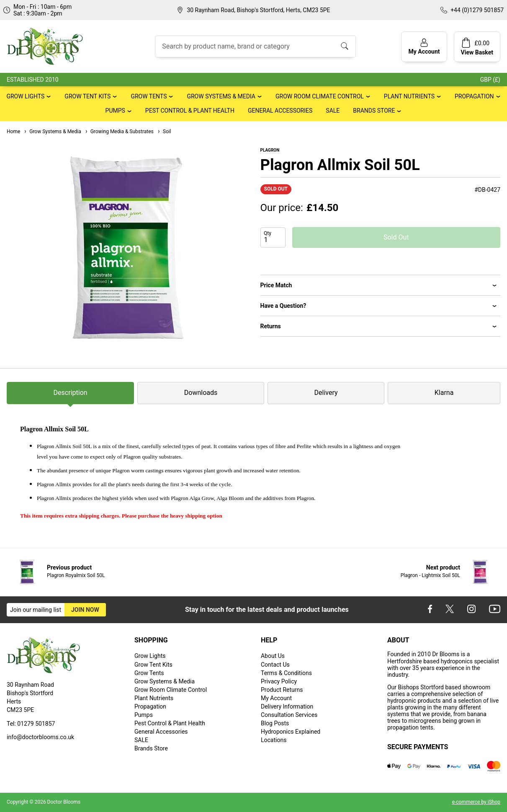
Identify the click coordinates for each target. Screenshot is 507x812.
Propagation (474, 96)
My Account (276, 698)
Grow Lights (25, 96)
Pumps (115, 111)
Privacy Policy (279, 681)
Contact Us (275, 665)
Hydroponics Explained (291, 732)
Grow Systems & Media (221, 96)
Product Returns (282, 690)
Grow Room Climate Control (320, 96)
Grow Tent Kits (88, 96)
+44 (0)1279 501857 (477, 10)
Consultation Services (289, 715)
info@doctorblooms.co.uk (40, 737)
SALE (333, 111)
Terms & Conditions (286, 673)
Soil (164, 131)
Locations (274, 740)
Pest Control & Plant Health (190, 111)
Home (13, 131)
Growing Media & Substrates (119, 131)
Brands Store (374, 111)
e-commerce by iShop (476, 802)
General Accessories (280, 111)
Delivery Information (287, 706)
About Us (273, 656)
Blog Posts (275, 723)
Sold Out (396, 237)
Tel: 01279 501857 (31, 724)
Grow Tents (149, 96)
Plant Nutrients (409, 96)
